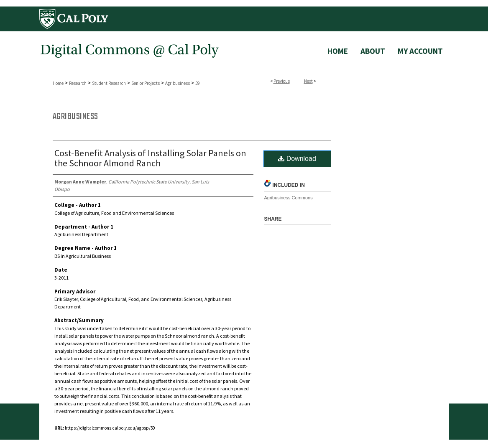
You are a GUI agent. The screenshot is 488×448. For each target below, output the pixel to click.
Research (78, 83)
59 (197, 83)
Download (297, 159)
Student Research (109, 83)
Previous (282, 81)
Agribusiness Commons (289, 198)
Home (58, 83)
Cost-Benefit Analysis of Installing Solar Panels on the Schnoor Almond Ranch (150, 158)
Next (308, 81)
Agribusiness (178, 83)
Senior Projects (146, 83)
